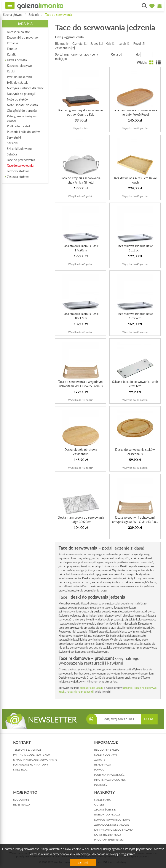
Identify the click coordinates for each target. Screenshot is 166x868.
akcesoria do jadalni (92, 688)
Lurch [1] (124, 44)
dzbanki (128, 688)
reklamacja (103, 765)
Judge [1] (97, 44)
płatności (101, 785)
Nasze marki (103, 800)
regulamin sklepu (107, 750)
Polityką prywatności (139, 849)
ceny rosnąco (80, 54)
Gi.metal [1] (80, 44)
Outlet (99, 805)
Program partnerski (109, 840)
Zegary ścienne (105, 810)
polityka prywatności (110, 775)
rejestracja (22, 805)
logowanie (21, 800)
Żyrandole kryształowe (112, 825)
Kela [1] (111, 44)
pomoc (99, 770)
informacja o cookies (110, 780)
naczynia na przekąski (80, 692)
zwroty (100, 760)
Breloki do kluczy (107, 814)
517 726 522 (33, 750)
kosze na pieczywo (145, 688)
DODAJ (149, 719)
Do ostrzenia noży (108, 835)
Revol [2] (139, 44)
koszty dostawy (106, 755)
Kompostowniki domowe (112, 820)
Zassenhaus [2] (65, 48)
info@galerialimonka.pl (40, 760)
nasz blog (20, 770)
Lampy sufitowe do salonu (113, 830)
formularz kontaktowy (31, 765)
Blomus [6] (62, 44)
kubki (62, 692)
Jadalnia (34, 15)
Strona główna (13, 15)
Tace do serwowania (59, 15)
